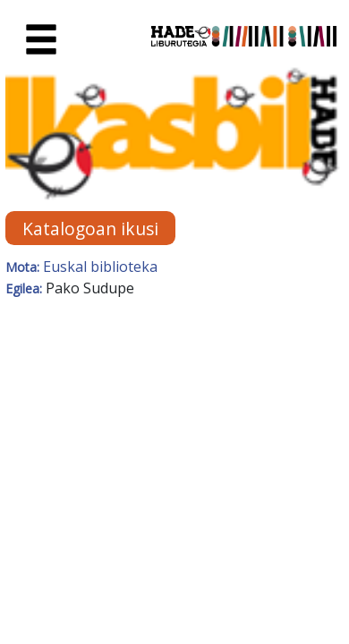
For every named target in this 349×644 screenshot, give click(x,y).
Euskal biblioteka (100, 267)
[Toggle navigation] (41, 40)
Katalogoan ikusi (90, 228)
